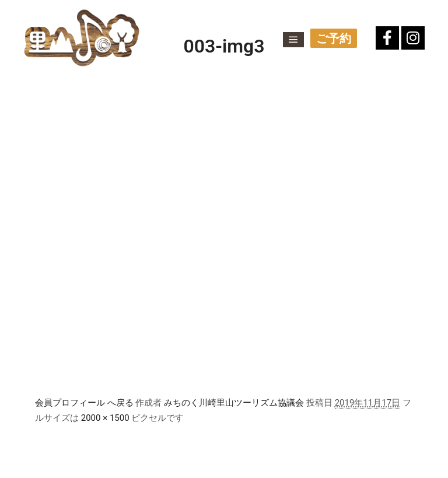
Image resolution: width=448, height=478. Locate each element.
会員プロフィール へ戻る (84, 403)
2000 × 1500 (105, 418)
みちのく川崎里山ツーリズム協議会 (234, 403)
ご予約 (334, 39)
